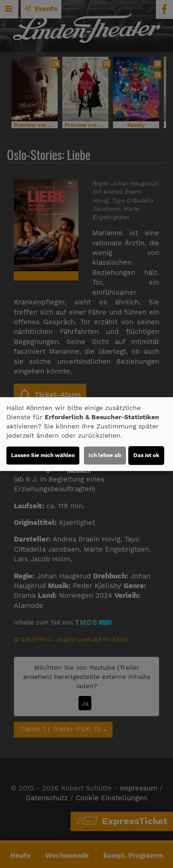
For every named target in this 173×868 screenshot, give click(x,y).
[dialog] (86, 434)
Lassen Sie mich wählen (43, 455)
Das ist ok (146, 455)
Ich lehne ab (105, 455)
